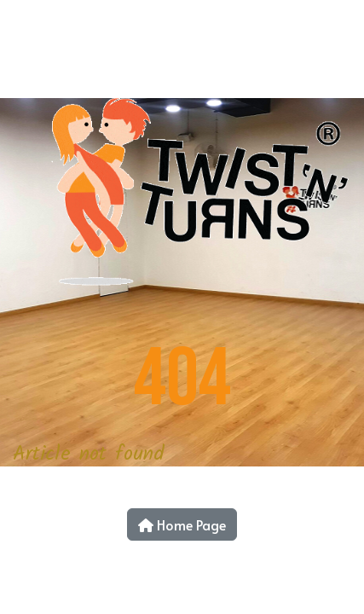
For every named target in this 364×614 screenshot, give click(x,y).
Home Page (182, 524)
